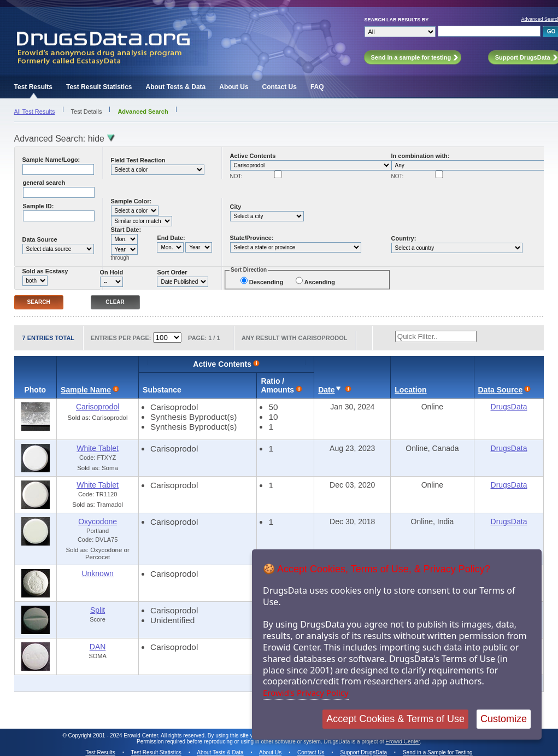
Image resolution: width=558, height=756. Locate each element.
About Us (234, 87)
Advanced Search (143, 112)
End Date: (171, 238)
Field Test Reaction (138, 160)
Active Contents (253, 156)
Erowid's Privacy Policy (306, 693)
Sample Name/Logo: (51, 160)
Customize (504, 719)
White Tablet (98, 448)
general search (44, 183)
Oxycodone (98, 521)
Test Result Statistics (99, 87)
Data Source (40, 239)
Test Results (33, 87)
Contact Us (280, 87)
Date (326, 390)
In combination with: (421, 156)
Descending (266, 282)
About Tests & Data (175, 87)
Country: (404, 238)
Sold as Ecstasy (45, 271)
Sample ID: (39, 206)
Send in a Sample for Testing (438, 752)
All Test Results (35, 112)
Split (98, 610)
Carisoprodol (98, 407)
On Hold (112, 272)
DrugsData (509, 407)
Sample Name (86, 390)
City (236, 207)
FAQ (317, 87)
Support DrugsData (363, 752)
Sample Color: (131, 201)
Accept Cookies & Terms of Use (395, 719)
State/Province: (252, 238)
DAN (98, 647)
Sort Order (172, 272)
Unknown (97, 573)
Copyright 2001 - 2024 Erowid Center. (114, 736)
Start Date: (126, 230)
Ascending (320, 282)
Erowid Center (403, 742)
